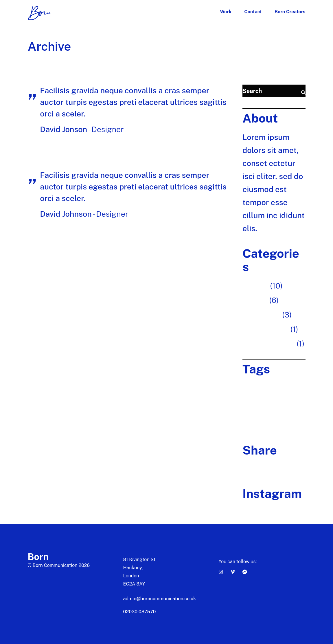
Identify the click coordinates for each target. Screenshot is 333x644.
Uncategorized (268, 344)
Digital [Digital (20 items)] (249, 398)
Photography (265, 329)
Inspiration (261, 315)
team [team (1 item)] (289, 411)
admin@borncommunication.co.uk (160, 599)
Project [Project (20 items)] (273, 411)
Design (255, 300)
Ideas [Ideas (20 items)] (264, 398)
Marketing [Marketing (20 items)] (253, 411)
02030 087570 (140, 612)
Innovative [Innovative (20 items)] (283, 398)
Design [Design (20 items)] (284, 385)
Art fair (255, 286)
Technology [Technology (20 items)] (278, 424)
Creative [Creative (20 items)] (266, 385)
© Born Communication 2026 (59, 565)
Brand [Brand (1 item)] (248, 385)
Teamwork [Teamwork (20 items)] (253, 424)
